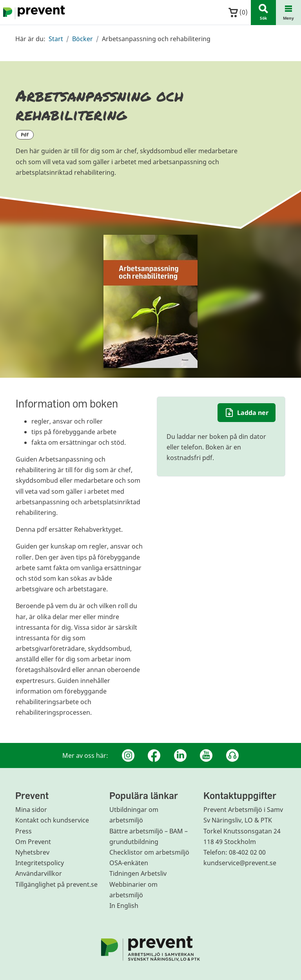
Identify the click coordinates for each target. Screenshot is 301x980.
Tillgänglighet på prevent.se (56, 884)
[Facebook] (154, 755)
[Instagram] (128, 755)
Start (56, 39)
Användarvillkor (39, 873)
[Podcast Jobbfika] (232, 755)
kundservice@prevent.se (240, 863)
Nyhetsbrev (32, 852)
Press (24, 831)
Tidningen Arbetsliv (138, 873)
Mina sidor (31, 810)
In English (124, 906)
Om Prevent (33, 842)
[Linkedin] (180, 755)
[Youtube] (206, 755)
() (238, 12)
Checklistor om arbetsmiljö (149, 852)
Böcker (83, 39)
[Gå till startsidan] (33, 13)
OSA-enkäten (129, 863)
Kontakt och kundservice (52, 820)
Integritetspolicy (40, 863)
